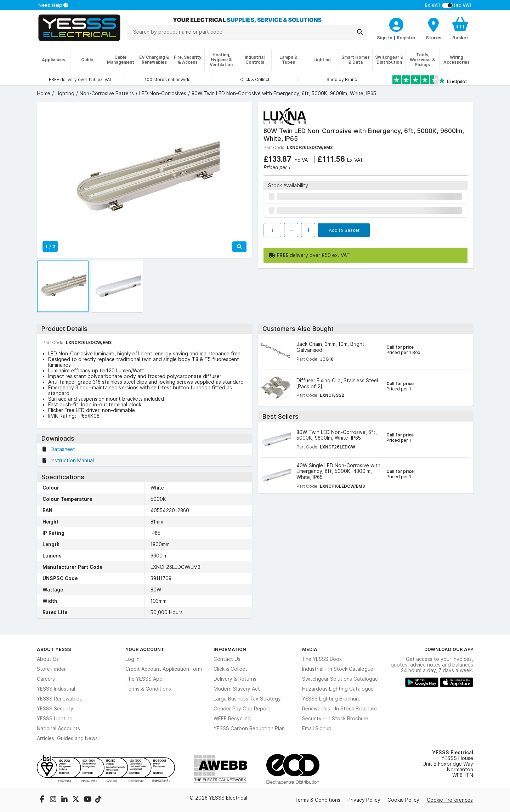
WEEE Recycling (232, 719)
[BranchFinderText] (433, 28)
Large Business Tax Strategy (247, 699)
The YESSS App (144, 679)
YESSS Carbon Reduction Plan (249, 728)
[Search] (360, 32)
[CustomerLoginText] (396, 24)
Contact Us (227, 659)
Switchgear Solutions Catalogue (340, 679)
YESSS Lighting (55, 719)
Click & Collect (230, 669)
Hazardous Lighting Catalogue (338, 689)
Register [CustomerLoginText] (406, 38)
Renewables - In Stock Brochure (339, 709)
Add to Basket (344, 230)
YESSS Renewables (59, 699)
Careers (46, 679)
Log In (132, 659)
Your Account (145, 649)
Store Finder (51, 669)
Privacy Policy (364, 800)
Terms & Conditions (148, 689)
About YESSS (54, 649)
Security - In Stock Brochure (335, 719)
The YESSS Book (322, 659)
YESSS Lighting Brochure (331, 699)
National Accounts (58, 728)
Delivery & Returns (235, 679)
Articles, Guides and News (67, 738)
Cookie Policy (403, 800)
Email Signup (317, 728)
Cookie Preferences (450, 800)
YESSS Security (55, 709)
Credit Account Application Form (164, 669)
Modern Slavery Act (237, 689)
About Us (48, 659)
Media (310, 649)
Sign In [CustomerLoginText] (385, 38)
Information (230, 649)
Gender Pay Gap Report (242, 709)
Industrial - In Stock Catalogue (338, 669)
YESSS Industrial (56, 689)
